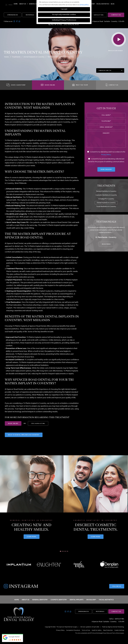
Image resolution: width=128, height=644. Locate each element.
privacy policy (84, 5)
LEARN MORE (32, 537)
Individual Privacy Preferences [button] (64, 20)
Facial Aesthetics (103, 5)
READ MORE (106, 244)
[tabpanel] (32, 504)
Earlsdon (107, 22)
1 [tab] (60, 551)
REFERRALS (30, 15)
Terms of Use (86, 630)
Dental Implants (77, 600)
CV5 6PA (121, 22)
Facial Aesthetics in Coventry (106, 207)
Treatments (16, 57)
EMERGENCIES (13, 15)
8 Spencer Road (98, 22)
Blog (113, 5)
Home (16, 5)
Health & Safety (97, 630)
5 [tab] (68, 551)
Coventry (114, 22)
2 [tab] (62, 551)
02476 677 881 (99, 15)
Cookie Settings (119, 630)
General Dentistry (40, 600)
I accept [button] (64, 9)
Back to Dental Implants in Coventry (24, 435)
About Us (23, 5)
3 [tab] (64, 551)
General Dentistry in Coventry (106, 191)
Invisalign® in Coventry (106, 199)
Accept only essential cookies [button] (64, 15)
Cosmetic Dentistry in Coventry (106, 195)
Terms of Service (116, 633)
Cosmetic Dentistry (59, 600)
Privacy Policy (106, 155)
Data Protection (108, 630)
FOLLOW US (117, 586)
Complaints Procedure (73, 630)
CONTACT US (116, 15)
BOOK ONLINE (13, 424)
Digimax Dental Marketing (116, 627)
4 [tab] (66, 551)
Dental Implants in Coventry (34, 57)
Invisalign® (91, 600)
